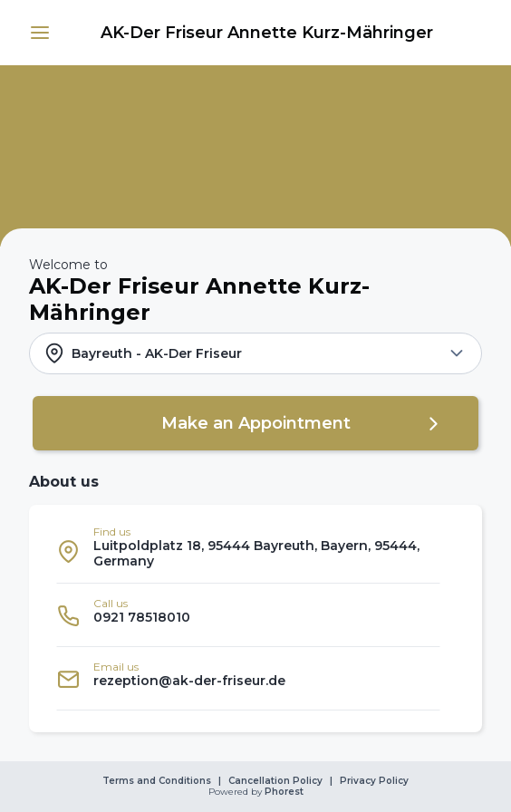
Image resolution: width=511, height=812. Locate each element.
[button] (40, 33)
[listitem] (248, 551)
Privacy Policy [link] (374, 781)
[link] (266, 33)
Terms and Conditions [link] (157, 781)
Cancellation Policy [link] (275, 781)
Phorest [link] (283, 792)
